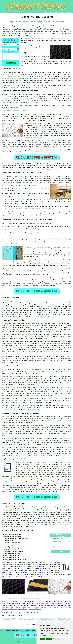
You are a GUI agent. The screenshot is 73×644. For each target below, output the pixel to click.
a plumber (54, 565)
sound (22, 48)
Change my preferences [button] (58, 639)
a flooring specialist (17, 567)
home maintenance (44, 573)
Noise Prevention (64, 601)
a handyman (26, 574)
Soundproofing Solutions (25, 603)
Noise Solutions (42, 603)
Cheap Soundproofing (56, 607)
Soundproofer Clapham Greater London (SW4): (19, 26)
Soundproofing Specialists (55, 605)
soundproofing (59, 28)
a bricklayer (24, 571)
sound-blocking (37, 403)
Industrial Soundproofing (46, 601)
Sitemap (3, 630)
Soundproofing (7, 107)
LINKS (50, 12)
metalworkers (6, 573)
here (32, 526)
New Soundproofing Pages (12, 630)
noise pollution (23, 524)
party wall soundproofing (24, 468)
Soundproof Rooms (36, 605)
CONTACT (61, 12)
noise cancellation (46, 472)
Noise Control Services (18, 605)
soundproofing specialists (58, 309)
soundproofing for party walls (26, 467)
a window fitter (44, 571)
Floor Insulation (35, 609)
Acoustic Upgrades (40, 607)
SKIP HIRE (24, 573)
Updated (21, 630)
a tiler (21, 569)
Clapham (29, 301)
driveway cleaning (41, 569)
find (8, 507)
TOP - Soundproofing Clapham (12, 616)
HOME (46, 12)
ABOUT (55, 12)
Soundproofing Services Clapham (19, 530)
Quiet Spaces (15, 607)
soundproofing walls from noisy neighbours (53, 470)
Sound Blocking (7, 603)
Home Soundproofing (14, 601)
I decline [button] (49, 639)
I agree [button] (43, 639)
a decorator (40, 567)
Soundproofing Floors (30, 630)
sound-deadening (34, 383)
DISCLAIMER (68, 12)
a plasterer (45, 574)
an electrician (7, 574)
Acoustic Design (29, 601)
